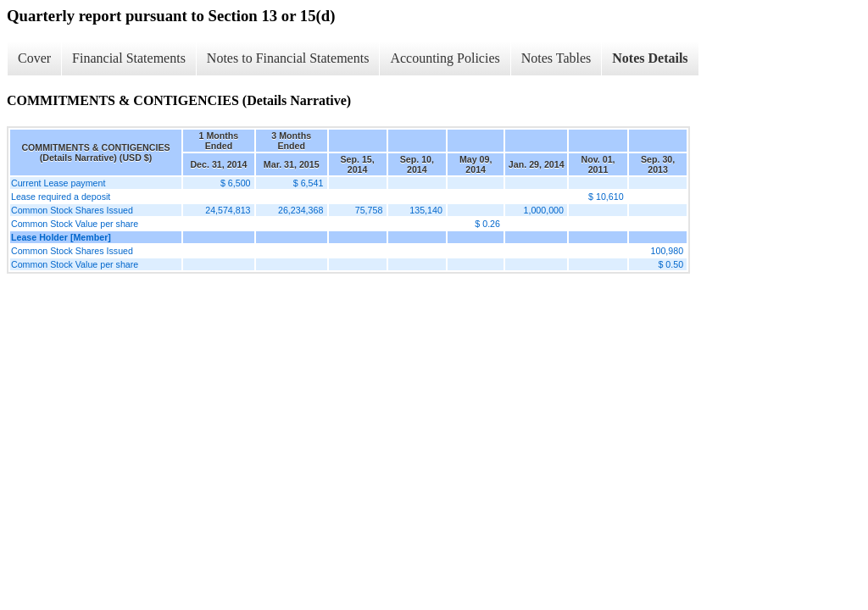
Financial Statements (129, 58)
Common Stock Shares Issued (72, 210)
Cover (34, 58)
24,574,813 (228, 210)
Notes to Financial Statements (288, 58)
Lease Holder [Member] (61, 237)
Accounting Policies (445, 58)
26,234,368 (300, 210)
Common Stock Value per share (75, 224)
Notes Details (650, 58)
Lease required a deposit (61, 197)
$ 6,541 (309, 183)
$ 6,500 (236, 183)
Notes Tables (556, 58)
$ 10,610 (606, 197)
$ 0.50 (670, 264)
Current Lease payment (58, 183)
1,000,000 (544, 210)
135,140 (426, 210)
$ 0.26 (487, 224)
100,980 (668, 251)
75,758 (369, 210)
